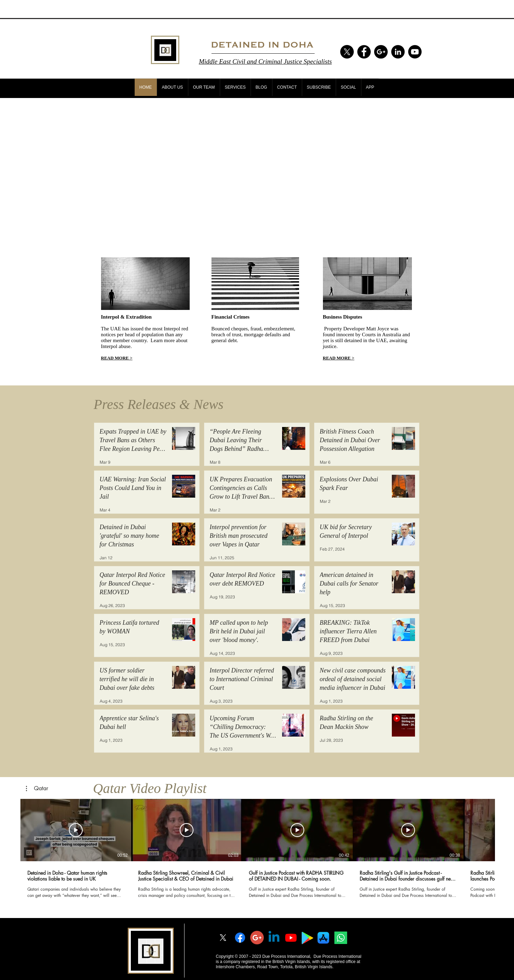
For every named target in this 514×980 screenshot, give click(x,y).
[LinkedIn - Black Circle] (398, 52)
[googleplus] (257, 938)
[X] (347, 52)
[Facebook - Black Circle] (364, 52)
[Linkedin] (274, 938)
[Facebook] (240, 938)
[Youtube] (291, 938)
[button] (37, 789)
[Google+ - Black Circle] (381, 52)
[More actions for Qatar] (37, 789)
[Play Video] (76, 830)
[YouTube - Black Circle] (415, 52)
